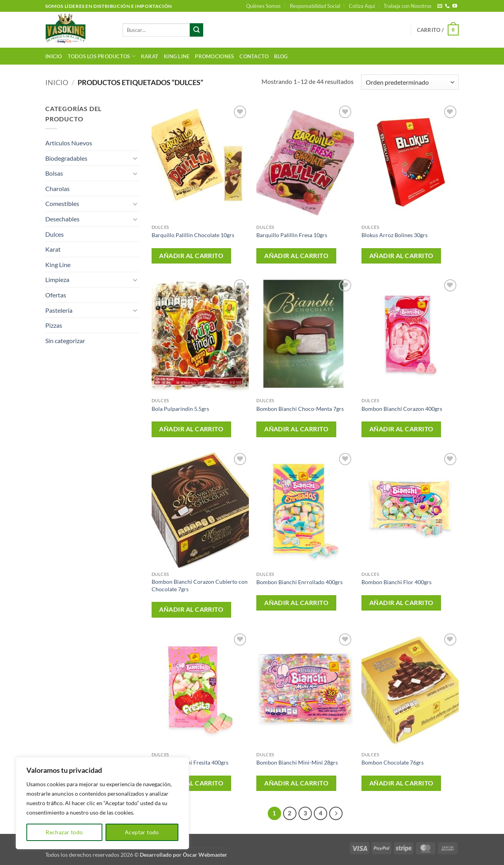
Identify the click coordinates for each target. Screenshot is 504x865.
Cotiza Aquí (362, 6)
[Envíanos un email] (440, 6)
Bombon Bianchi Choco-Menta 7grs (300, 409)
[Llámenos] (447, 6)
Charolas (57, 188)
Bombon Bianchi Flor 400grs (397, 582)
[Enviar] (196, 30)
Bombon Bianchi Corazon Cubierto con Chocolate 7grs (200, 585)
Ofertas (56, 295)
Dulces (55, 234)
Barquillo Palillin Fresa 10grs (292, 235)
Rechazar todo (64, 832)
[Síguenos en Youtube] (455, 6)
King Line (177, 56)
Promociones (214, 56)
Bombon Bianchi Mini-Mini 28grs (297, 762)
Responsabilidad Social (315, 6)
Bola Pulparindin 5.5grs (180, 409)
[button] (438, 30)
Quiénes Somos (263, 6)
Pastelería (59, 310)
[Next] (336, 813)
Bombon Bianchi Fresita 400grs (190, 762)
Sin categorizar (65, 341)
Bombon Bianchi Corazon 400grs (402, 409)
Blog (281, 56)
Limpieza (57, 279)
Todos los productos (102, 56)
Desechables (62, 219)
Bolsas (54, 173)
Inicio (54, 56)
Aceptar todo (142, 832)
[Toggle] (135, 158)
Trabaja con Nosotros (408, 6)
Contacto (254, 56)
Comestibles (62, 203)
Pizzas (54, 325)
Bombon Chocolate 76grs (393, 762)
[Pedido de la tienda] (410, 82)
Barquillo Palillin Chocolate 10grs (193, 235)
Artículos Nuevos (69, 143)
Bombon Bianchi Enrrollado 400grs (299, 582)
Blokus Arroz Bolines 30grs (395, 235)
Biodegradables (66, 158)
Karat (150, 56)
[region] (102, 803)
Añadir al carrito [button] (191, 256)
